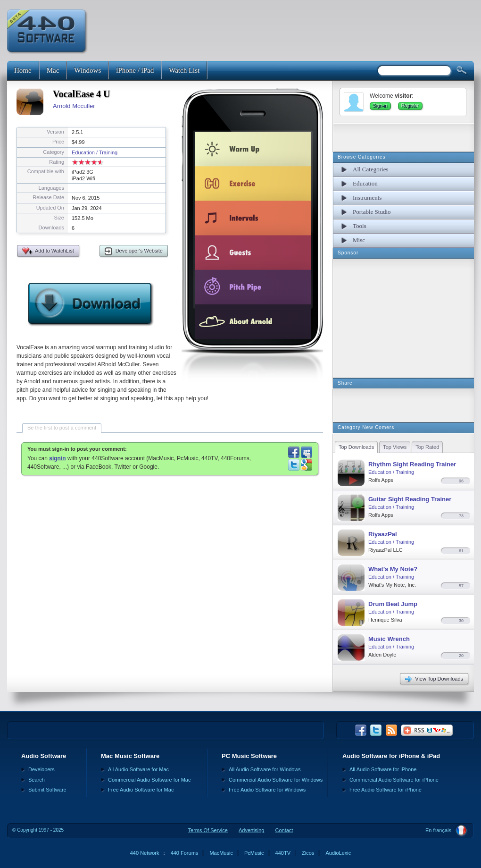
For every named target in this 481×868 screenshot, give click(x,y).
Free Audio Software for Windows (267, 790)
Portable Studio (372, 212)
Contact (284, 830)
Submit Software (47, 790)
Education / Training (95, 152)
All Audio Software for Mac (138, 769)
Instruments (367, 198)
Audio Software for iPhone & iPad (391, 756)
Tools (360, 226)
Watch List (184, 70)
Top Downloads (356, 447)
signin (57, 458)
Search (37, 780)
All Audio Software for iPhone (383, 769)
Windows (87, 70)
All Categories (370, 169)
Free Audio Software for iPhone (386, 790)
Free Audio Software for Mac (141, 790)
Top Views (395, 447)
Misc (359, 240)
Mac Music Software (130, 756)
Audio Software (44, 756)
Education (365, 183)
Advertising (251, 830)
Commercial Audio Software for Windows (276, 780)
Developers (41, 769)
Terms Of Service (208, 830)
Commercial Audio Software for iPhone (394, 780)
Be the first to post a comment (62, 428)
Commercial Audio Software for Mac (149, 780)
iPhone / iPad (135, 70)
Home (23, 70)
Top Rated (427, 447)
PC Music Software (249, 756)
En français (438, 830)
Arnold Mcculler (74, 106)
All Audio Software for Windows (265, 769)
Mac (53, 70)
